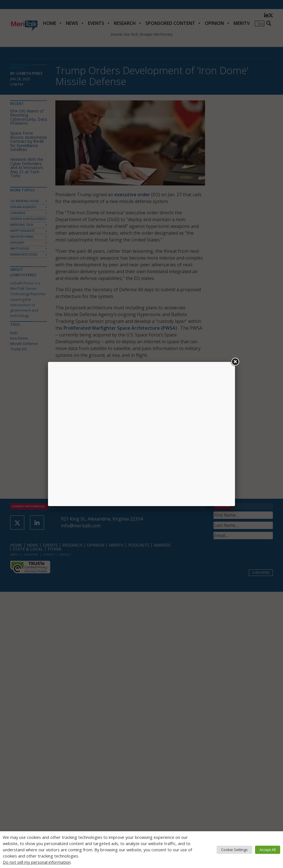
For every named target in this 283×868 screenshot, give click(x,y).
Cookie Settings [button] (234, 850)
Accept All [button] (268, 850)
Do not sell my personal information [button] (37, 862)
